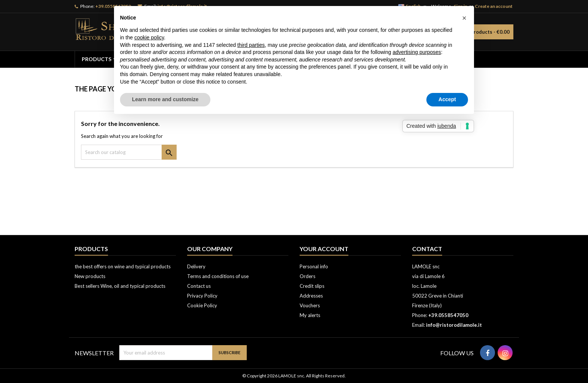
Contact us (199, 286)
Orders (307, 276)
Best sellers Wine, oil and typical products (120, 286)
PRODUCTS (97, 59)
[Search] (129, 152)
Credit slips (312, 286)
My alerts (310, 315)
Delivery (196, 266)
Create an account (494, 6)
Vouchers (310, 305)
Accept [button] (447, 99)
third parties (251, 45)
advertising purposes (417, 52)
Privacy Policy (202, 296)
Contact (427, 249)
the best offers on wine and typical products (123, 266)
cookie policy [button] (149, 37)
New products (90, 276)
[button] (464, 18)
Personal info (314, 266)
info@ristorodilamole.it (454, 325)
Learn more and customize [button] (165, 99)
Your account (324, 249)
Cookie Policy (202, 305)
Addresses (311, 296)
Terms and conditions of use (218, 276)
